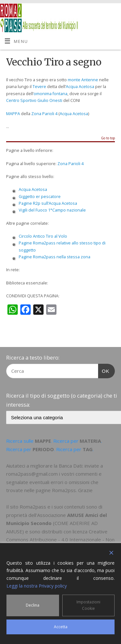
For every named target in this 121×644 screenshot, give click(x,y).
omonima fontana (50, 94)
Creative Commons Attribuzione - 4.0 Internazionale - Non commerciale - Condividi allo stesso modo (60, 540)
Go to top (108, 138)
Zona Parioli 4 (44, 114)
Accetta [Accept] (61, 627)
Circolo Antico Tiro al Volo (43, 236)
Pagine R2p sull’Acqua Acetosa (48, 203)
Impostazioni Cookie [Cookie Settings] (88, 605)
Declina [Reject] (33, 605)
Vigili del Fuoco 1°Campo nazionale (52, 210)
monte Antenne (83, 80)
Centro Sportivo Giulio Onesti (34, 100)
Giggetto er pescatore (40, 197)
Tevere (39, 87)
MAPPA (13, 114)
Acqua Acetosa (80, 87)
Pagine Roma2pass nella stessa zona (55, 257)
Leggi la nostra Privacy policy (37, 586)
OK (104, 370)
